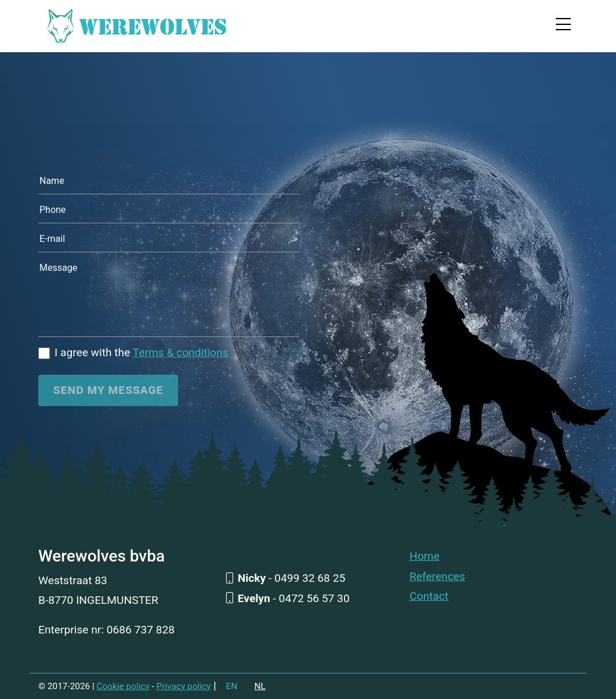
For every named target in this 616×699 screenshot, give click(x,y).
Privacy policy (184, 686)
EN (232, 686)
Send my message (108, 390)
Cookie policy (123, 686)
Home (425, 556)
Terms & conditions (181, 352)
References (437, 576)
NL (260, 686)
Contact (429, 596)
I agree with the (142, 352)
